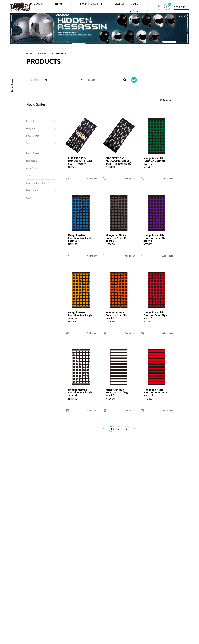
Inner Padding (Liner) (38, 183)
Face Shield (33, 136)
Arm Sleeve (33, 168)
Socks (30, 176)
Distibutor (107, 7)
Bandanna (32, 161)
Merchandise (33, 190)
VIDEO (121, 7)
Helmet (30, 121)
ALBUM (138, 7)
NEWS (62, 7)
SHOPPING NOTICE (86, 7)
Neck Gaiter (61, 53)
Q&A (29, 198)
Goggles (31, 129)
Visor (29, 143)
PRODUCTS (42, 7)
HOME (30, 53)
